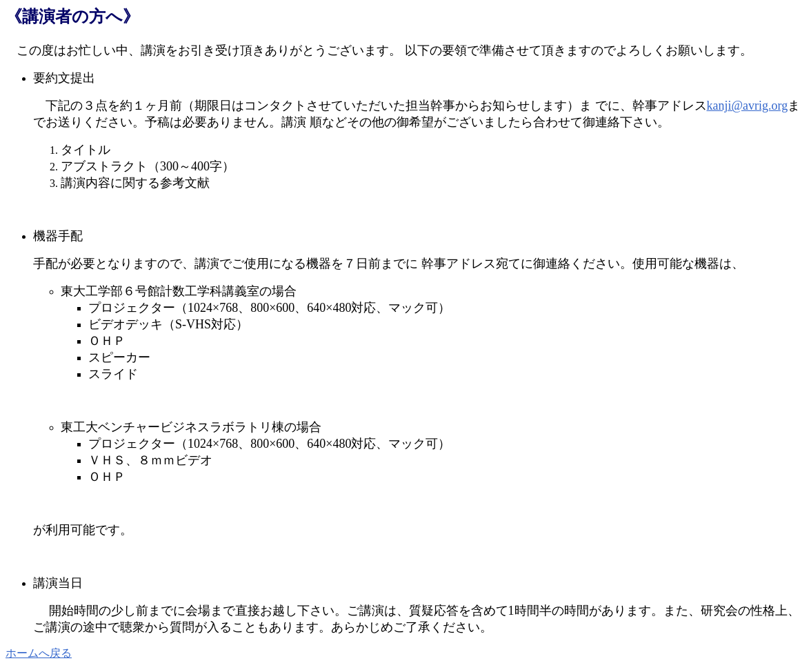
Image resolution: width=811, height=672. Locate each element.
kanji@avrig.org (748, 106)
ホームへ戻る (39, 653)
